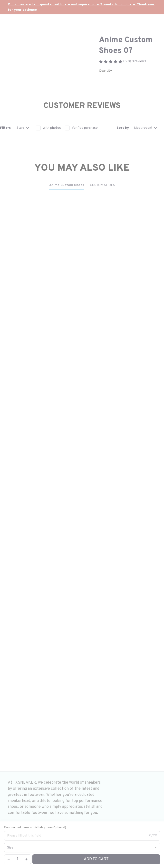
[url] (82, 7)
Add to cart (96, 859)
